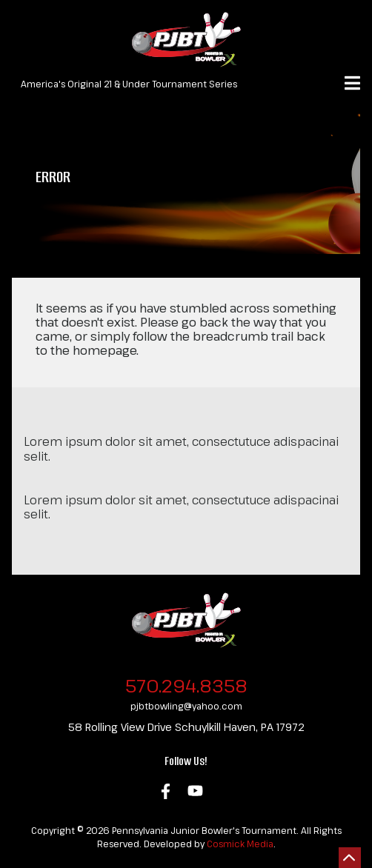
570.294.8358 (186, 685)
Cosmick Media (240, 844)
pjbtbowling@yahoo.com (186, 706)
